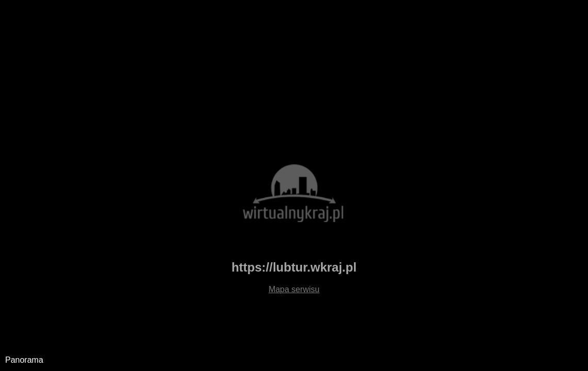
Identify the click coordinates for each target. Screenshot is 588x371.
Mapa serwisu (294, 289)
